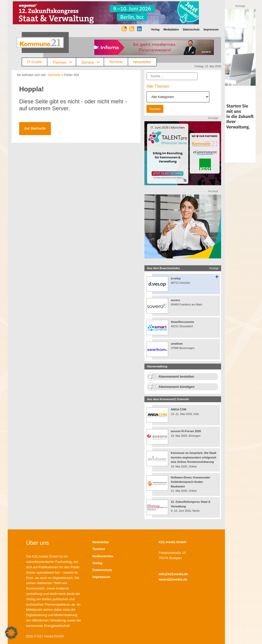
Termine (116, 62)
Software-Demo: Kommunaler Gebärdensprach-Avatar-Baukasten (191, 482)
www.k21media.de (173, 579)
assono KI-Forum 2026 (186, 431)
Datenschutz (102, 570)
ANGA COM (179, 409)
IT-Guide (35, 62)
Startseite (54, 75)
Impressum (101, 577)
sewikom (177, 344)
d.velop (176, 278)
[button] (11, 633)
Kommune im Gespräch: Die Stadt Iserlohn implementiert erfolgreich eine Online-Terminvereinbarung (193, 457)
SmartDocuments (182, 322)
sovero (175, 300)
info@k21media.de (173, 574)
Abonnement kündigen (176, 387)
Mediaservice (103, 556)
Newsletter (142, 62)
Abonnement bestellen (176, 376)
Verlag (97, 563)
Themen (64, 62)
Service (93, 62)
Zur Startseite (35, 128)
